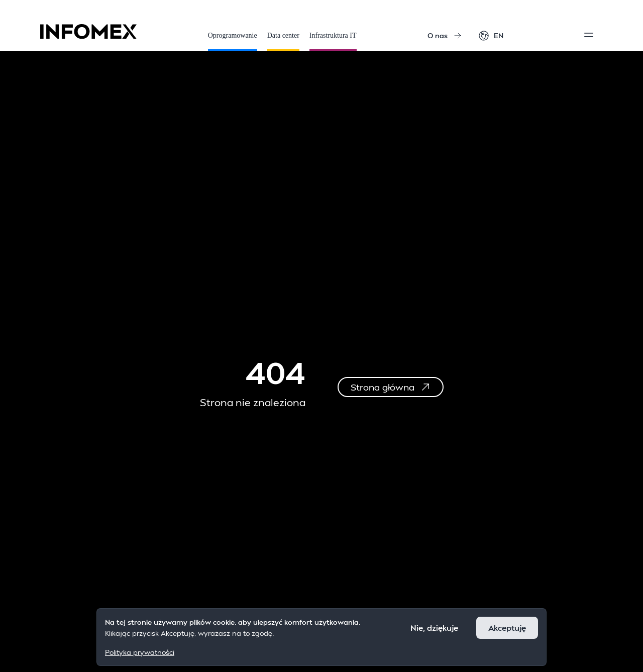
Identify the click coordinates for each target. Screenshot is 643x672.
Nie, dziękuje (434, 628)
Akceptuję (507, 628)
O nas (445, 35)
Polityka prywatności (140, 652)
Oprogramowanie (233, 41)
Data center (283, 41)
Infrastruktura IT (333, 41)
